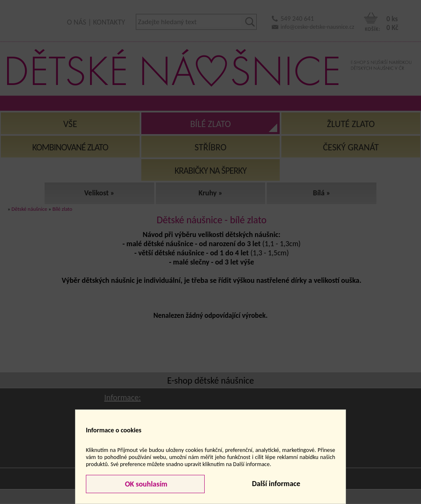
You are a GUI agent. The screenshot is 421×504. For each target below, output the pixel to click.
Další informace (276, 484)
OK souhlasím (145, 484)
